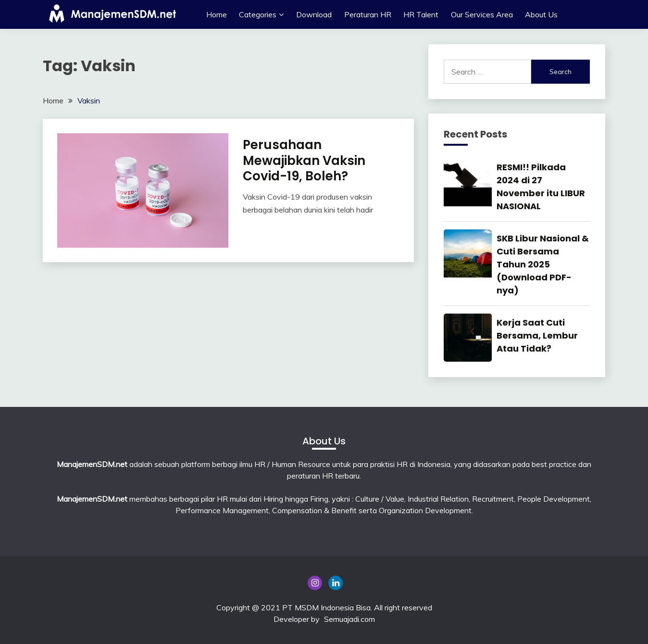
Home (217, 14)
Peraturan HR (368, 14)
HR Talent (421, 14)
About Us (541, 14)
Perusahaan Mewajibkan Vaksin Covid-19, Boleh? (304, 160)
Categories (258, 14)
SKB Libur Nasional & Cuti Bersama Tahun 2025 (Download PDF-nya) (543, 264)
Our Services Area (482, 14)
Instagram (315, 583)
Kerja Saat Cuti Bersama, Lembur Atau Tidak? (537, 335)
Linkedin (336, 583)
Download (314, 14)
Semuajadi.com (349, 619)
